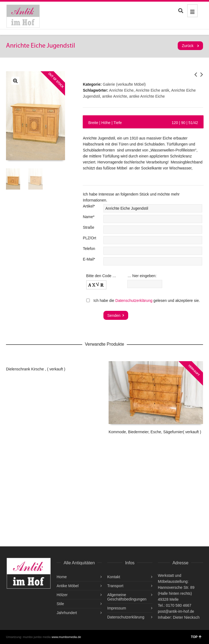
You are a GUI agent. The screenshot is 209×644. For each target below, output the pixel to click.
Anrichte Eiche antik (152, 90)
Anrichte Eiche (121, 90)
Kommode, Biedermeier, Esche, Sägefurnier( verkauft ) (155, 432)
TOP (196, 637)
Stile (60, 604)
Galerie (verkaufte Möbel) (124, 84)
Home (62, 577)
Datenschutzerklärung (134, 301)
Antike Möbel (68, 586)
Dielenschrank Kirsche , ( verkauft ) (36, 369)
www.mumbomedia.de (66, 637)
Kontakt (114, 577)
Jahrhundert (67, 613)
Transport (115, 586)
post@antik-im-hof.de (176, 611)
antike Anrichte (115, 96)
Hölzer (62, 595)
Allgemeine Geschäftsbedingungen (127, 597)
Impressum (117, 608)
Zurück (188, 46)
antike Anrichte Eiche (147, 96)
